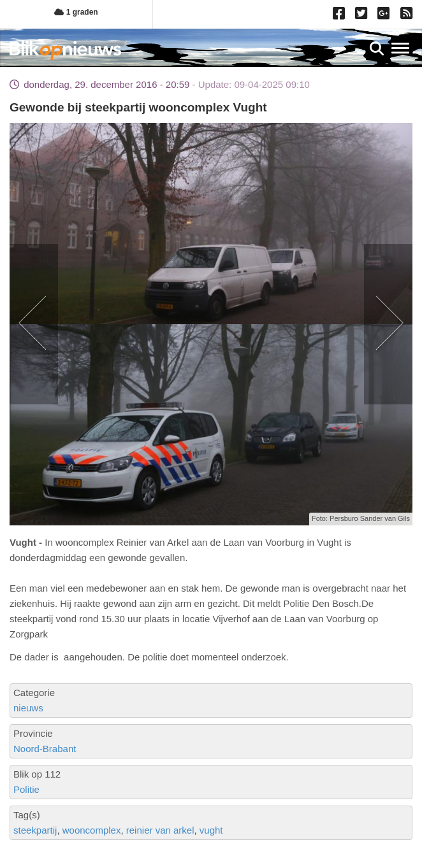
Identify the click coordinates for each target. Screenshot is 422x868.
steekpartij (35, 830)
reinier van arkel (160, 830)
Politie (26, 789)
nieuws (28, 708)
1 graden (76, 12)
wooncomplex (92, 830)
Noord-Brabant (45, 749)
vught (211, 830)
